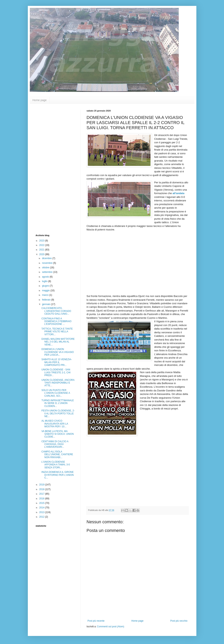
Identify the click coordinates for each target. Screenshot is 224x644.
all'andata (179, 193)
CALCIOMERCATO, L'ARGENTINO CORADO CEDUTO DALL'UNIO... (56, 311)
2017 (42, 494)
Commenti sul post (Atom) (111, 627)
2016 (42, 499)
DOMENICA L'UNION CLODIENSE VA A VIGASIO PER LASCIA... (58, 352)
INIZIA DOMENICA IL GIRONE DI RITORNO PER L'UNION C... (57, 475)
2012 (42, 517)
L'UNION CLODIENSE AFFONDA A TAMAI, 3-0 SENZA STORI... (56, 465)
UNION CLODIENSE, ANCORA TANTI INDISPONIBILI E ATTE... (58, 383)
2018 (42, 489)
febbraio (47, 300)
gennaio (46, 304)
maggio (46, 290)
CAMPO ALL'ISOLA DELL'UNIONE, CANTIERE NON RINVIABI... (57, 454)
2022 (42, 245)
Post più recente (96, 621)
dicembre (47, 258)
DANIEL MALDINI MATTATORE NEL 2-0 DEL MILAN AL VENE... (58, 342)
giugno (46, 286)
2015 (42, 503)
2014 (42, 508)
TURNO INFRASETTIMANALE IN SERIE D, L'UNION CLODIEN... (58, 403)
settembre (48, 272)
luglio (45, 281)
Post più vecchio (179, 621)
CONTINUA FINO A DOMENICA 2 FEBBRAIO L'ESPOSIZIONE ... (56, 321)
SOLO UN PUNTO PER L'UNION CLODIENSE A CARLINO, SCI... (56, 393)
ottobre (46, 268)
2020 (42, 254)
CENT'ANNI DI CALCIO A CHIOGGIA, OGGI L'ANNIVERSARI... (55, 444)
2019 (42, 485)
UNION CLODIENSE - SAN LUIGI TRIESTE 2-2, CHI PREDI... (56, 372)
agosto (46, 277)
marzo (46, 295)
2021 (42, 250)
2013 (42, 512)
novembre (48, 263)
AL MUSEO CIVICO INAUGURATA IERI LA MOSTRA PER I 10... (55, 424)
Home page (40, 100)
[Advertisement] (51, 168)
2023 (42, 241)
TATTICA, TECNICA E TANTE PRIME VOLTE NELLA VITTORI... (57, 332)
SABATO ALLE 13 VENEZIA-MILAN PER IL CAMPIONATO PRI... (57, 362)
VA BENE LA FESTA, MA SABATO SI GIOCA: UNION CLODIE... (58, 434)
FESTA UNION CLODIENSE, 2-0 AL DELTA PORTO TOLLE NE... (58, 413)
